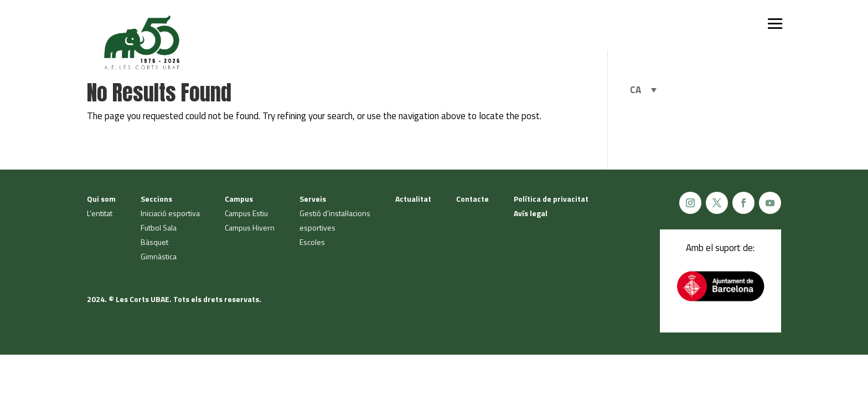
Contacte (472, 199)
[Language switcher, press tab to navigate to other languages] (643, 90)
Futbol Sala (159, 227)
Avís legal (531, 213)
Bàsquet (154, 242)
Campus (239, 199)
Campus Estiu (246, 213)
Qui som (101, 199)
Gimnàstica (159, 256)
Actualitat (413, 199)
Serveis (313, 199)
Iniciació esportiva (170, 213)
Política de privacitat (551, 199)
